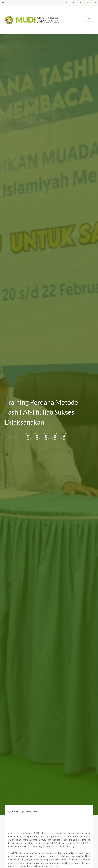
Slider (34, 812)
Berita (28, 812)
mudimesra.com (16, 833)
